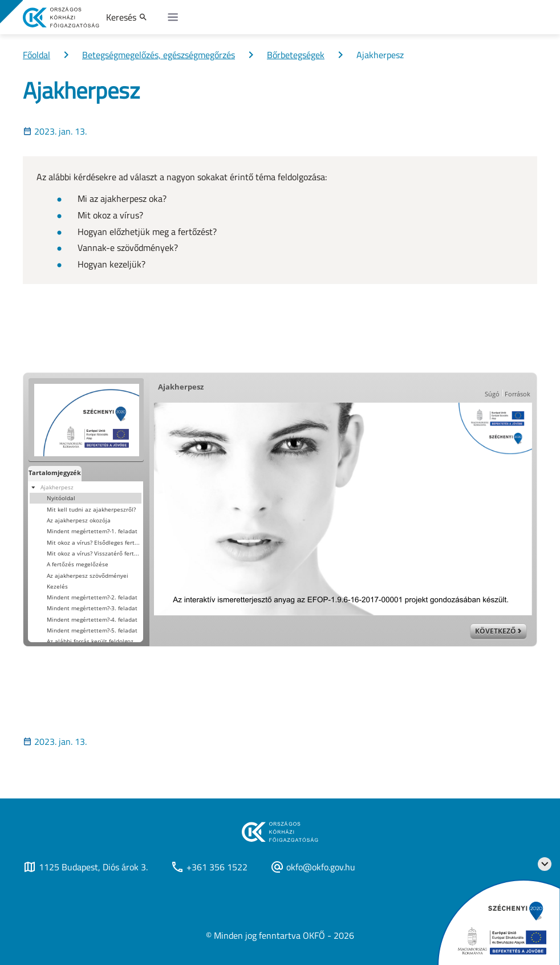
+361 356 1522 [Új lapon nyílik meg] (209, 867)
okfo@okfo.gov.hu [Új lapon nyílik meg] (313, 867)
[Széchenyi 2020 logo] (545, 864)
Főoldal (36, 55)
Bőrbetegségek (296, 55)
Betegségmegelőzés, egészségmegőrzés (159, 55)
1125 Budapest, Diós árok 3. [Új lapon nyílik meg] (85, 867)
